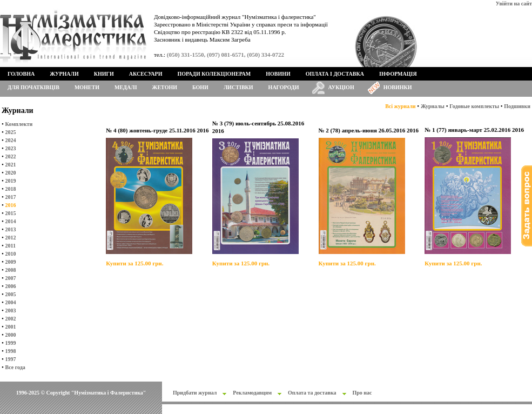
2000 (11, 335)
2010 (11, 254)
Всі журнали (400, 106)
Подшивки (517, 106)
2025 (11, 132)
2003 (11, 310)
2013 (11, 229)
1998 (11, 351)
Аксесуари (146, 74)
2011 (11, 246)
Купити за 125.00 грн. (134, 263)
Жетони (165, 87)
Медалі (126, 87)
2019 (11, 181)
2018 (11, 189)
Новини (278, 74)
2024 (11, 140)
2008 (11, 270)
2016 (11, 205)
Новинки (398, 87)
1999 (11, 343)
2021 (11, 165)
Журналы (433, 106)
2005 (11, 294)
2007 (11, 278)
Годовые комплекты (474, 106)
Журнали (64, 74)
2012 (11, 238)
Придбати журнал (195, 393)
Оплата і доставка (335, 74)
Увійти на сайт (514, 4)
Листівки (238, 87)
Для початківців (33, 87)
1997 (11, 359)
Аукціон (341, 87)
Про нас (362, 393)
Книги (104, 74)
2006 (11, 286)
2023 (11, 148)
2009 (11, 262)
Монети (87, 87)
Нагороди (284, 87)
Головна (21, 74)
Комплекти (19, 124)
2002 (11, 319)
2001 (11, 327)
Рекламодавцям (252, 393)
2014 (11, 221)
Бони (200, 87)
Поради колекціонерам (214, 74)
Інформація (398, 74)
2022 (11, 156)
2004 (11, 302)
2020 (11, 173)
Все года (15, 367)
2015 (11, 213)
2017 (11, 197)
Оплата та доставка (312, 393)
